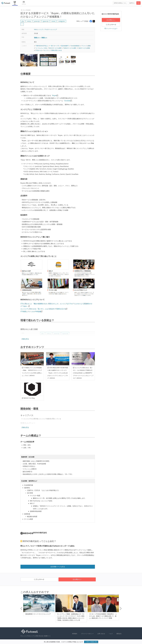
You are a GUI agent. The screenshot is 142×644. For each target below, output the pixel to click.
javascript (37, 21)
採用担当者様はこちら (120, 3)
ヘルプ (111, 634)
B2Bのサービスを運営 (70, 48)
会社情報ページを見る (58, 567)
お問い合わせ (101, 634)
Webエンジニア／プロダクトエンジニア (46, 29)
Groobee (67, 101)
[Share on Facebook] (91, 21)
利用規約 (75, 634)
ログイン (132, 3)
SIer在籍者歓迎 (75, 46)
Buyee (54, 95)
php (23, 21)
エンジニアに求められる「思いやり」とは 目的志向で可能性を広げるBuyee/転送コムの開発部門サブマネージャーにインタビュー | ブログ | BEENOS (83, 373)
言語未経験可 (65, 46)
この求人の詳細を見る (91, 642)
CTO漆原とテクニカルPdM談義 (31, 311)
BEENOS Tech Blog (28, 398)
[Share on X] (94, 21)
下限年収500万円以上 (42, 46)
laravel (53, 21)
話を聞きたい (111, 20)
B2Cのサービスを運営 (55, 48)
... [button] (22, 24)
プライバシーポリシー (87, 634)
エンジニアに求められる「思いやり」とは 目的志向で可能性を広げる (43, 309)
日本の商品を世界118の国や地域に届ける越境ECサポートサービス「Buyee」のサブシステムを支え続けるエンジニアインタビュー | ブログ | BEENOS (58, 373)
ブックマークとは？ (111, 28)
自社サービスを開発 (84, 48)
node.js (29, 21)
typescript (46, 21)
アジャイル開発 (86, 46)
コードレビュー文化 (41, 48)
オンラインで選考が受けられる (53, 50)
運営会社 (119, 634)
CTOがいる (39, 50)
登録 (138, 3)
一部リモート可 (54, 46)
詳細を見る (25, 339)
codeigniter (62, 21)
